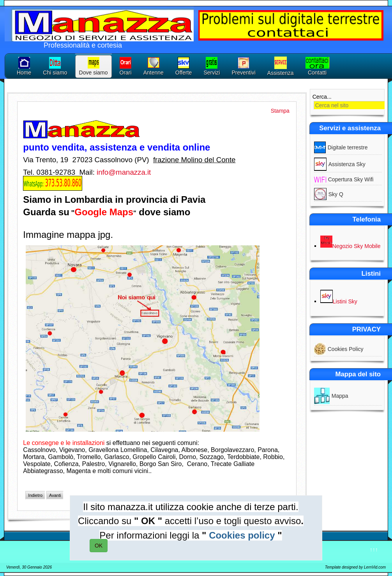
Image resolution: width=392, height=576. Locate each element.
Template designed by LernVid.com (355, 567)
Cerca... (322, 97)
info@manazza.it (124, 172)
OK (99, 546)
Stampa (280, 111)
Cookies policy (242, 535)
